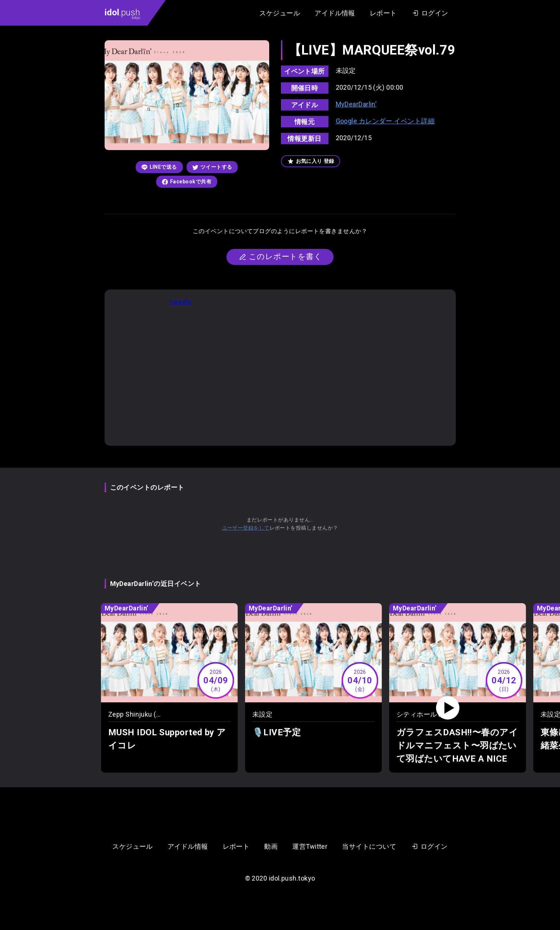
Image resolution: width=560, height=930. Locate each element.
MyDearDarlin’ (356, 104)
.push (122, 14)
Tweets (181, 302)
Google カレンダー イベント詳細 (385, 121)
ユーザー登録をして (246, 528)
